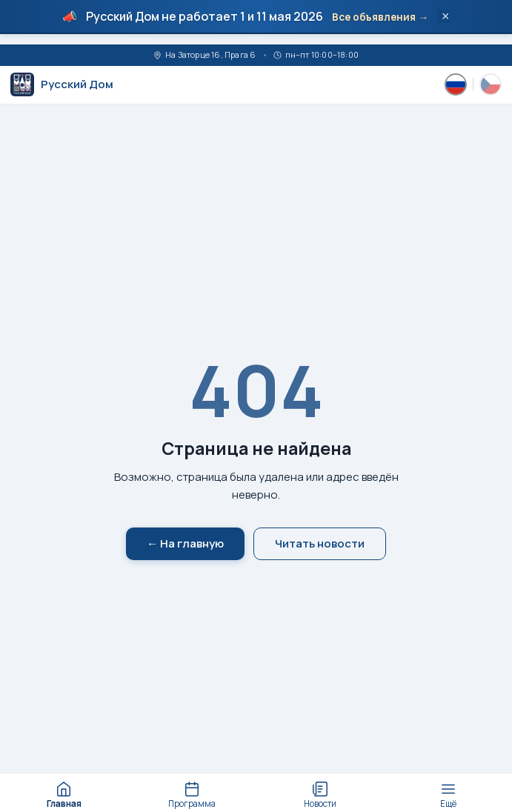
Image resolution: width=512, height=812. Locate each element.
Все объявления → (380, 17)
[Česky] (491, 84)
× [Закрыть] (446, 16)
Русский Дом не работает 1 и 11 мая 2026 (205, 16)
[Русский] (456, 84)
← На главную (185, 543)
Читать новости (320, 543)
